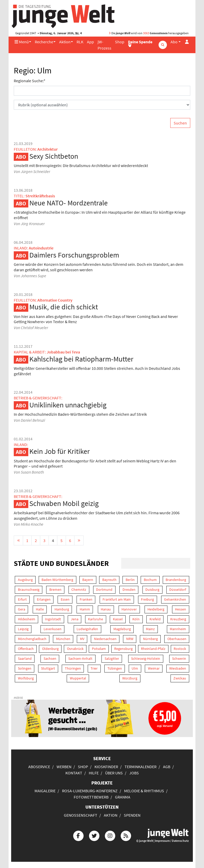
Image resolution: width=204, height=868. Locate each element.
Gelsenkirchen (175, 599)
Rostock (180, 649)
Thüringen (73, 668)
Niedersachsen (105, 639)
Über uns (114, 773)
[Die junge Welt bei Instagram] (110, 835)
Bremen (55, 589)
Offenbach (26, 649)
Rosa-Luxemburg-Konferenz (90, 791)
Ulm (135, 668)
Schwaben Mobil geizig (64, 503)
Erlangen (44, 599)
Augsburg (25, 580)
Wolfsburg (26, 678)
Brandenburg (176, 580)
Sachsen (50, 658)
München (63, 639)
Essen (65, 599)
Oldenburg (50, 649)
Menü (22, 42)
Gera (22, 609)
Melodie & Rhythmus (144, 791)
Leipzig (23, 629)
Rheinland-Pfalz (153, 649)
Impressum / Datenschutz (172, 841)
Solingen (25, 668)
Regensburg (123, 649)
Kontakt (74, 773)
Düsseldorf (178, 589)
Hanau (106, 609)
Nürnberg (150, 639)
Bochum (150, 580)
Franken (86, 599)
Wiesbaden (178, 668)
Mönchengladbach (32, 639)
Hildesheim (27, 619)
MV (82, 639)
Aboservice (39, 767)
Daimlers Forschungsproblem (74, 255)
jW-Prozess (104, 45)
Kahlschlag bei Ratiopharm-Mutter (81, 359)
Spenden (132, 815)
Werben (64, 767)
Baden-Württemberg (57, 580)
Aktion (65, 42)
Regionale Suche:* (30, 81)
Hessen (181, 609)
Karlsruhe (96, 619)
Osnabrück (75, 649)
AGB (167, 767)
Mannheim (178, 629)
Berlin (130, 580)
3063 (146, 33)
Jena (75, 619)
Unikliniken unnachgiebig (68, 405)
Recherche (44, 42)
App (90, 42)
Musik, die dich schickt (64, 307)
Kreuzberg (178, 619)
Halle (40, 609)
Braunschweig (29, 589)
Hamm (85, 609)
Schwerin (179, 658)
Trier (94, 668)
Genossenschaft (81, 815)
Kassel (118, 619)
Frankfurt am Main (117, 599)
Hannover (129, 609)
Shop (120, 42)
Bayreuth (109, 580)
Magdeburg (122, 629)
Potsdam (99, 649)
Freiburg (147, 599)
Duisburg (152, 589)
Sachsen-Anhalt (80, 658)
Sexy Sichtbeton (54, 156)
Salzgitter (112, 658)
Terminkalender (141, 767)
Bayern (88, 580)
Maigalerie (45, 791)
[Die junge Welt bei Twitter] (94, 835)
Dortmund (104, 589)
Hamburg (62, 609)
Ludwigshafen (87, 629)
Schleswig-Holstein (146, 658)
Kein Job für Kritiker (60, 451)
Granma (123, 797)
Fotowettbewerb (91, 797)
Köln (136, 619)
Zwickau (180, 678)
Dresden (129, 589)
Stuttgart (48, 668)
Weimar (154, 668)
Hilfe (94, 773)
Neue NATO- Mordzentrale (69, 203)
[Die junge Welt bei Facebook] (78, 835)
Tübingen (115, 668)
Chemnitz (79, 589)
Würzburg (130, 678)
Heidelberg (156, 609)
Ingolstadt (53, 619)
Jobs (134, 773)
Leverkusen (53, 629)
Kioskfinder (106, 767)
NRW (130, 639)
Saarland (25, 658)
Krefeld (155, 619)
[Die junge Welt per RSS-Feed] (126, 835)
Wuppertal (78, 678)
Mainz (150, 629)
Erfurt (22, 599)
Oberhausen (177, 639)
